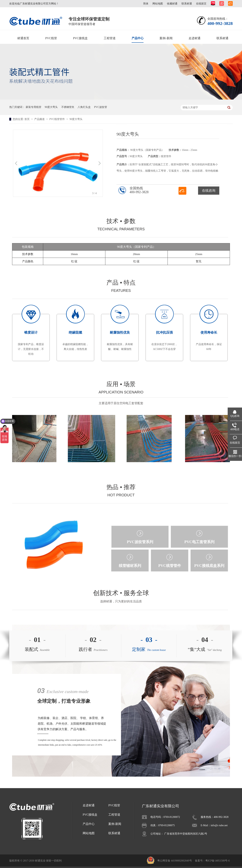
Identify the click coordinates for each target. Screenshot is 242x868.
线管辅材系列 (130, 566)
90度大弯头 (51, 107)
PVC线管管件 (57, 119)
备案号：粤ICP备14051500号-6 (212, 861)
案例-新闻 (166, 38)
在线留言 (201, 4)
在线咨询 (209, 191)
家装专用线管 (34, 107)
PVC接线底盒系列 (209, 566)
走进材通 (195, 38)
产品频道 (40, 119)
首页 (27, 119)
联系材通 (187, 4)
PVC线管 (51, 38)
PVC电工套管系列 (199, 542)
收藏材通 (172, 4)
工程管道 (110, 38)
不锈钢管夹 (68, 107)
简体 (146, 4)
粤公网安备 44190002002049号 (175, 861)
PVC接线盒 (80, 38)
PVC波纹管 (101, 107)
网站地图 (158, 4)
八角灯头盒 (84, 107)
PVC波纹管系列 (140, 542)
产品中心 (138, 38)
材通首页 (23, 38)
